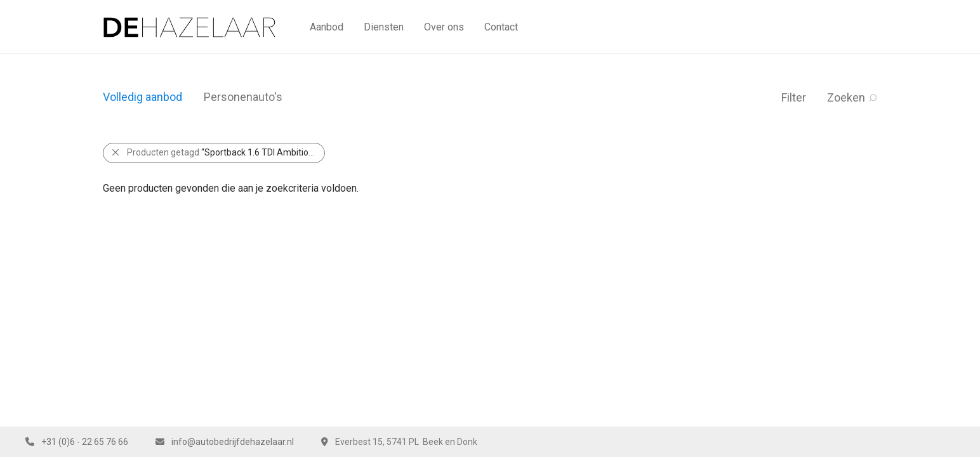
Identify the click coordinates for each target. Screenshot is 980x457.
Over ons (444, 27)
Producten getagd (226, 152)
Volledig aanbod (142, 97)
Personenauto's (243, 97)
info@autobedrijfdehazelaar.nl (233, 442)
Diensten (384, 27)
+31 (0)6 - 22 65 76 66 (85, 442)
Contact (501, 27)
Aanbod (327, 27)
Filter (794, 97)
